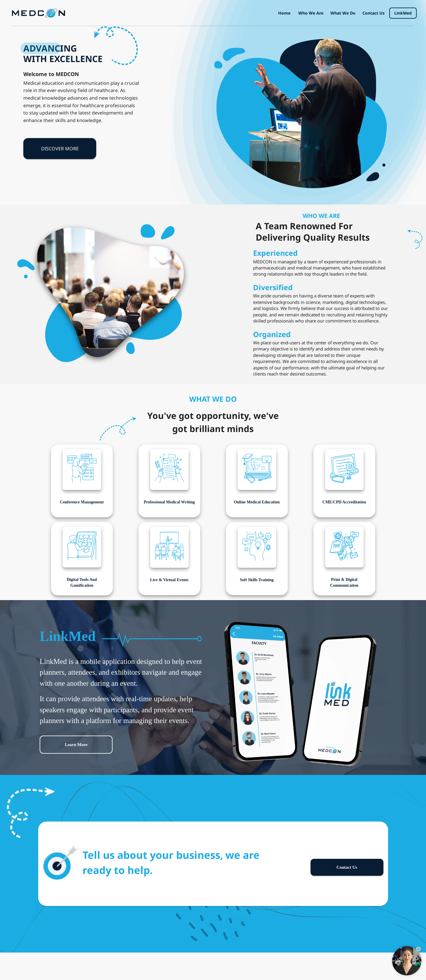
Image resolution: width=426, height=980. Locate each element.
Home (284, 13)
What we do (343, 13)
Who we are (311, 13)
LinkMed (403, 13)
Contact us (374, 13)
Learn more (76, 745)
